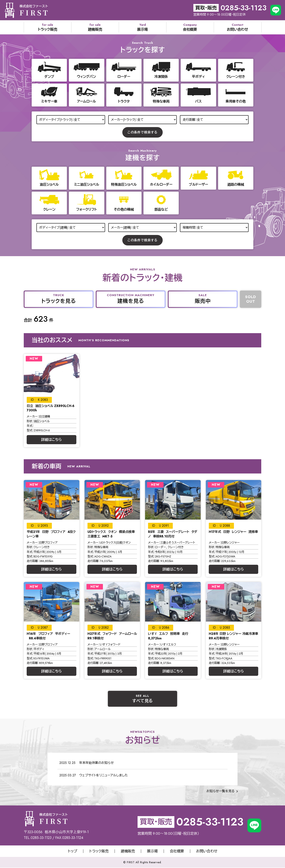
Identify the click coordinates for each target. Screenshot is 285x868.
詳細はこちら (51, 440)
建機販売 (128, 851)
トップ (73, 851)
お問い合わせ (207, 851)
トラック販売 (99, 851)
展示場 (152, 851)
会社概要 (177, 851)
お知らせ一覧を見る (220, 791)
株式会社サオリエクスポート (26, 10)
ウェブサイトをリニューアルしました (104, 775)
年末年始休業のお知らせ (96, 763)
